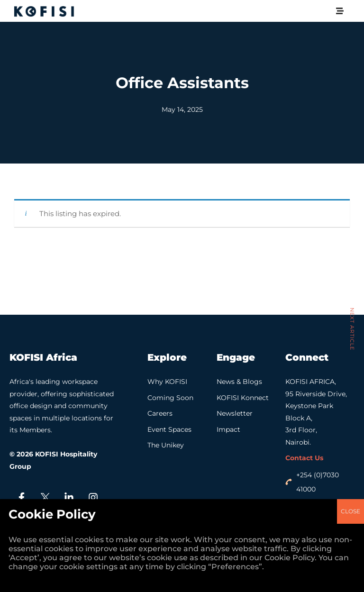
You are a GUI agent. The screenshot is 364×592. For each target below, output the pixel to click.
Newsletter (235, 413)
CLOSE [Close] (350, 204)
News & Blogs (239, 382)
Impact (228, 429)
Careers (160, 413)
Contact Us (304, 458)
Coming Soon (170, 398)
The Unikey (166, 445)
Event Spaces (169, 429)
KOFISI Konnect (243, 398)
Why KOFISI (167, 382)
